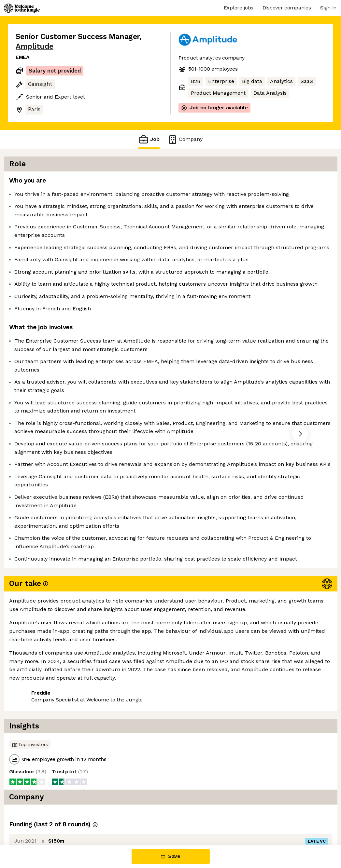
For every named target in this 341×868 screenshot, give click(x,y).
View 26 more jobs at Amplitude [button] (102, 817)
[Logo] (22, 8)
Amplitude (35, 46)
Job (149, 139)
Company (185, 139)
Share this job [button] (34, 817)
